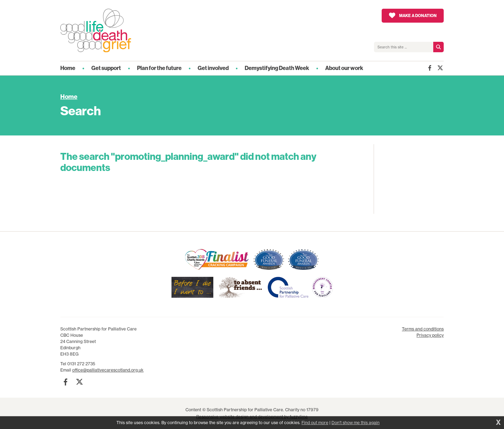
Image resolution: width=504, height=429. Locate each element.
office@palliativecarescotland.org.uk (108, 370)
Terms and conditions (423, 329)
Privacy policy (430, 335)
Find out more (315, 423)
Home (69, 97)
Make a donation (418, 16)
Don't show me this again (356, 423)
